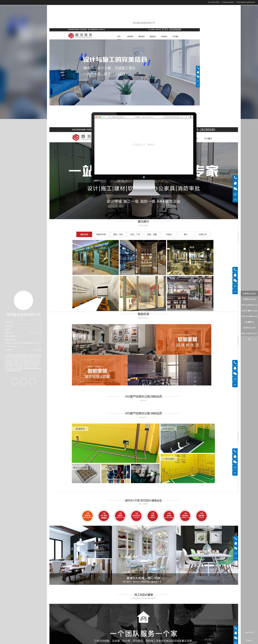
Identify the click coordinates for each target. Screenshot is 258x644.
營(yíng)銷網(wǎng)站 (249, 306)
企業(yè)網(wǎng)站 (249, 311)
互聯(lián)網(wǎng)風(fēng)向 (245, 2)
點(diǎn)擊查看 (38, 350)
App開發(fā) (249, 322)
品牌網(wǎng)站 (249, 293)
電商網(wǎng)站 (249, 299)
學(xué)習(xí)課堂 (214, 2)
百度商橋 (23, 381)
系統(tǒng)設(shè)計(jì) (249, 334)
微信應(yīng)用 (249, 328)
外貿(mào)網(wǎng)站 (249, 317)
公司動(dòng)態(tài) (228, 2)
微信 (32, 381)
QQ (15, 381)
